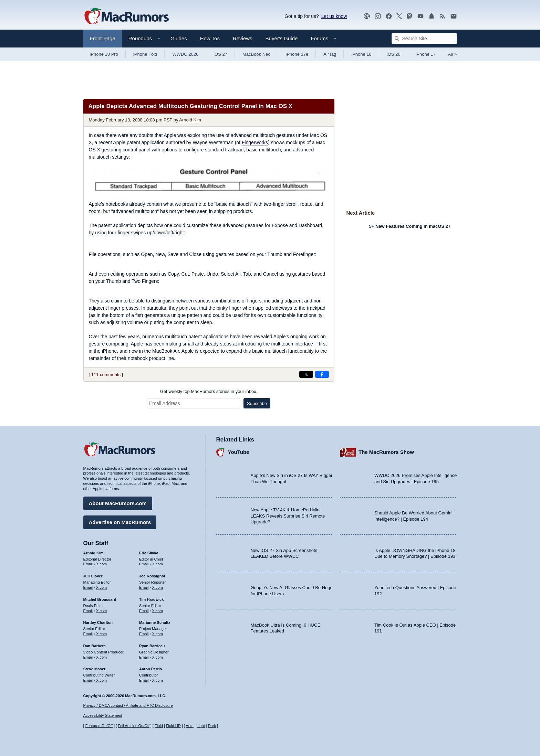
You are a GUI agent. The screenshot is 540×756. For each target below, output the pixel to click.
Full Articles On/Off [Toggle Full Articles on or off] (134, 726)
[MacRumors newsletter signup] (454, 16)
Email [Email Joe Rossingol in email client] (144, 584)
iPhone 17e (297, 54)
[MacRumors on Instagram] (378, 16)
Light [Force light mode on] (201, 726)
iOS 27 (220, 54)
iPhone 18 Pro (104, 54)
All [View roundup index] (453, 54)
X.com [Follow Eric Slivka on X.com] (158, 561)
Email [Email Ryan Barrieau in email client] (144, 654)
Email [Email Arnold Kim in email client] (88, 561)
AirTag (330, 54)
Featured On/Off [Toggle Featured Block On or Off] (99, 726)
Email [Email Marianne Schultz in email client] (144, 630)
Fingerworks (255, 142)
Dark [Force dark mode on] (212, 726)
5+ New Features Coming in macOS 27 (410, 226)
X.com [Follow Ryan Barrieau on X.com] (158, 654)
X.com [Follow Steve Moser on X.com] (101, 677)
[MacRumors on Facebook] (389, 16)
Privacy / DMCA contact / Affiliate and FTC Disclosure (128, 705)
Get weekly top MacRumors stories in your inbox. (209, 391)
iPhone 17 (426, 54)
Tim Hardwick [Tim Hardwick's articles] (151, 596)
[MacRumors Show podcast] (367, 16)
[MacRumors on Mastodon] (409, 16)
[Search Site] (424, 39)
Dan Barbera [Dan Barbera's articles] (95, 642)
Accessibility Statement (103, 715)
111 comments (106, 375)
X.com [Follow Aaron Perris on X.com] (158, 677)
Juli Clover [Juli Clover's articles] (93, 573)
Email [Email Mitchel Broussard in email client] (88, 607)
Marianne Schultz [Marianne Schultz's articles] (155, 619)
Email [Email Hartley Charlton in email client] (88, 630)
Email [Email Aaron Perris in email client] (144, 677)
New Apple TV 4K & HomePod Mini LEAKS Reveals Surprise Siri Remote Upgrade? (288, 512)
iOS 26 (394, 54)
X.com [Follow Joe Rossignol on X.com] (158, 584)
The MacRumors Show (386, 449)
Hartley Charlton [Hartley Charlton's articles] (98, 619)
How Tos (210, 38)
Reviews (243, 38)
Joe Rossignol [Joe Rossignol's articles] (152, 573)
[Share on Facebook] (322, 374)
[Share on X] (306, 374)
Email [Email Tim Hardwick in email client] (144, 607)
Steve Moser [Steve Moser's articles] (95, 666)
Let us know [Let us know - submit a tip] (334, 16)
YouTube (239, 449)
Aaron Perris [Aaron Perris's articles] (150, 666)
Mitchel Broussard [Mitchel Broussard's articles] (100, 596)
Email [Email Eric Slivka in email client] (144, 561)
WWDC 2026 (185, 54)
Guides (179, 38)
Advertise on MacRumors (120, 519)
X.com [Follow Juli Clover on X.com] (101, 584)
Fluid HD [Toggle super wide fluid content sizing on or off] (173, 726)
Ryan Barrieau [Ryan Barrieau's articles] (152, 642)
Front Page (103, 38)
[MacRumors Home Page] (126, 17)
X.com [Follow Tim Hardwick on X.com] (158, 607)
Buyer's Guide (282, 38)
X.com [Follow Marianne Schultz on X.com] (158, 630)
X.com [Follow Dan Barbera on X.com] (101, 654)
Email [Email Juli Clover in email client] (88, 584)
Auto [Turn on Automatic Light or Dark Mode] (190, 726)
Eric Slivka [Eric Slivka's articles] (149, 550)
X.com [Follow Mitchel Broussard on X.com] (101, 607)
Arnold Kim (190, 120)
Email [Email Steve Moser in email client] (88, 677)
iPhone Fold (145, 54)
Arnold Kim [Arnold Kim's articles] (94, 550)
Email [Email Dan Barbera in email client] (88, 654)
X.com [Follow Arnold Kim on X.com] (101, 561)
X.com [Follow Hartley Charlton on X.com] (101, 630)
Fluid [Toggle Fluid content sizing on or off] (159, 726)
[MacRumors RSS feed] (443, 16)
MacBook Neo (257, 54)
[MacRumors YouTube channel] (420, 16)
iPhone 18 (361, 54)
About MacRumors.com (118, 500)
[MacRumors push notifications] (432, 16)
